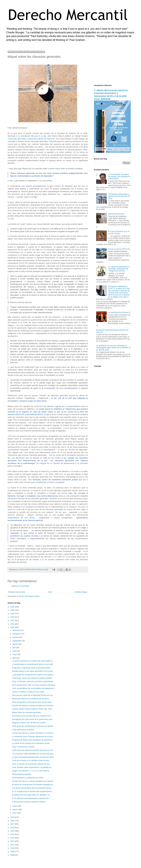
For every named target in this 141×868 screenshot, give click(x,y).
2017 (13, 824)
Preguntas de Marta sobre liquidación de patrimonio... (33, 740)
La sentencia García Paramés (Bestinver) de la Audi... (33, 737)
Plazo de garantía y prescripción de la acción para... (32, 702)
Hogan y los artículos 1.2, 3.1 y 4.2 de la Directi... (31, 771)
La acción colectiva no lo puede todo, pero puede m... (33, 661)
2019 (13, 817)
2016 (13, 828)
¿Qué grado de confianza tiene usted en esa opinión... (33, 675)
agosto (15, 644)
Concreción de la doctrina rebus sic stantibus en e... (32, 716)
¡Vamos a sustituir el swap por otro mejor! (28, 692)
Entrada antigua (81, 592)
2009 (13, 852)
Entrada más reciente (17, 592)
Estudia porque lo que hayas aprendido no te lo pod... (33, 671)
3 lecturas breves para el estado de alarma (29, 802)
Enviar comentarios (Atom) (29, 596)
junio (15, 651)
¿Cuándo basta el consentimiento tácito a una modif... (33, 664)
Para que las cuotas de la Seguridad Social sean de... (33, 695)
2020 (13, 627)
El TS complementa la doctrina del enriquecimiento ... (33, 791)
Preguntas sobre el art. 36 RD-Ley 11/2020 (29, 723)
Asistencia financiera (116, 214)
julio (14, 648)
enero (15, 813)
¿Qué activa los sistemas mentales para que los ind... (33, 750)
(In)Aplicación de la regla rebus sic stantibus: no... (32, 795)
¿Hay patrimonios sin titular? (23, 730)
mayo (15, 654)
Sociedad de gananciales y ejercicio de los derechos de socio (119, 196)
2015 (13, 831)
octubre (16, 637)
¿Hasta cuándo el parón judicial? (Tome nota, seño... (33, 709)
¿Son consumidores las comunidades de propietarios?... (34, 688)
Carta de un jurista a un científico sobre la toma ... (32, 760)
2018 (13, 821)
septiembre (17, 641)
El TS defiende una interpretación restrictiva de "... (32, 798)
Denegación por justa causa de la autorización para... (33, 719)
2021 (13, 624)
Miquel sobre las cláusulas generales (27, 712)
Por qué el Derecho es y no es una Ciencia (119, 232)
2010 (13, 848)
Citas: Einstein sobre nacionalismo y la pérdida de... (32, 767)
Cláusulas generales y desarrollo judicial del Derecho (31, 139)
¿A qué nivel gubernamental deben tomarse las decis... (34, 757)
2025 (13, 610)
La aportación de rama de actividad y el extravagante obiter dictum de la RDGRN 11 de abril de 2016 (113, 348)
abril (14, 658)
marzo (15, 806)
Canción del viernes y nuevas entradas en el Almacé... (33, 706)
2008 (13, 855)
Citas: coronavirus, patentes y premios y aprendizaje (33, 681)
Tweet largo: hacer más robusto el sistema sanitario (32, 678)
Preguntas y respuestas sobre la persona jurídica (31, 668)
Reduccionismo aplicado (22, 774)
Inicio (50, 592)
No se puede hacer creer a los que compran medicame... (34, 685)
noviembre (17, 634)
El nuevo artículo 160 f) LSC (119, 249)
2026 (13, 607)
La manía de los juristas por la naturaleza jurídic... (32, 743)
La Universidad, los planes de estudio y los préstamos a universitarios (119, 176)
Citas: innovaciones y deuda (23, 747)
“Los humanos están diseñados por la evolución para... (33, 754)
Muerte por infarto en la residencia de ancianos (30, 699)
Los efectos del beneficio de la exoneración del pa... (32, 788)
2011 (13, 845)
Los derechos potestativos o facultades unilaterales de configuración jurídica (119, 269)
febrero (15, 810)
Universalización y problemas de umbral (28, 778)
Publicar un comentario (20, 586)
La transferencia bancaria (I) (119, 312)
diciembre (17, 630)
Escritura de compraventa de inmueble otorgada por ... (33, 785)
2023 (13, 617)
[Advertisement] (112, 65)
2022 (13, 621)
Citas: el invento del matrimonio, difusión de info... (32, 764)
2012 (13, 841)
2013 (13, 838)
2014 (13, 834)
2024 (13, 614)
